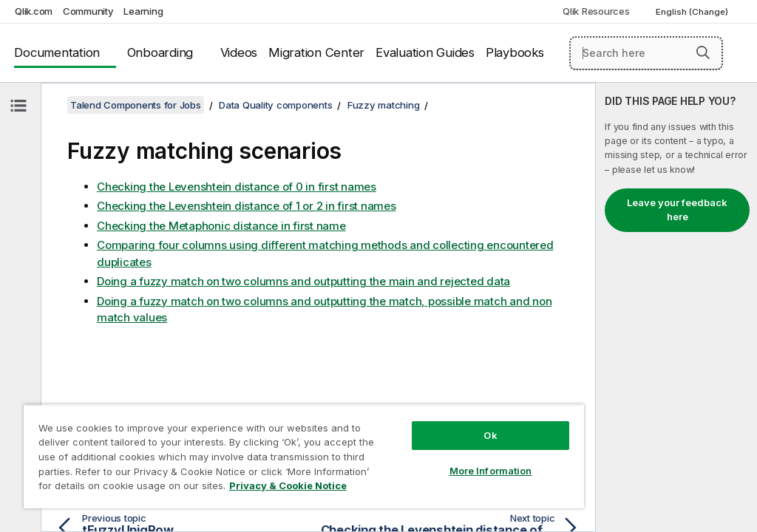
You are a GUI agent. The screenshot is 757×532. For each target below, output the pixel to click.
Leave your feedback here (677, 210)
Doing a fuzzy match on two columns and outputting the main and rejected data (303, 281)
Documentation (57, 52)
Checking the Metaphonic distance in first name (221, 226)
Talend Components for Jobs (136, 105)
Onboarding (160, 52)
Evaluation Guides (425, 52)
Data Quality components (275, 105)
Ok (490, 435)
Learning (143, 11)
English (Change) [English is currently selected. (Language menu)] (693, 12)
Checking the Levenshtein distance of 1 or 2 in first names (247, 206)
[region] (304, 456)
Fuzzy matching (384, 105)
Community (88, 11)
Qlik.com (34, 11)
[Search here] (646, 53)
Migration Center (316, 52)
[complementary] (676, 307)
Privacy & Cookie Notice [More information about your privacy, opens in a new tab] (288, 485)
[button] (703, 52)
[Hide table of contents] (18, 106)
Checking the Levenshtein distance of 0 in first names (237, 187)
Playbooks (515, 52)
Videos (239, 52)
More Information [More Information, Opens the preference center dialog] (491, 471)
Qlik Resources (596, 11)
